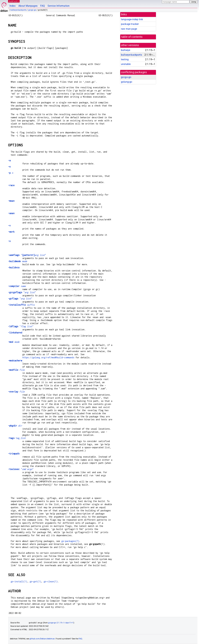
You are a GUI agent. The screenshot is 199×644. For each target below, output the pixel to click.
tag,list (17, 438)
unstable (126, 64)
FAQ (43, 6)
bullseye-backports (19, 10)
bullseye (126, 50)
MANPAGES (14, 1)
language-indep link (132, 19)
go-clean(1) (51, 581)
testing (125, 59)
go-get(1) (35, 581)
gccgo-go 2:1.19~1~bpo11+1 (61, 623)
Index (13, 6)
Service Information (59, 6)
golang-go (127, 82)
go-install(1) (19, 581)
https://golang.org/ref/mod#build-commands (48, 357)
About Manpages (28, 6)
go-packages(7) (70, 541)
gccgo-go (32, 10)
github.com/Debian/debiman (42, 639)
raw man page (129, 29)
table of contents (132, 37)
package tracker (130, 24)
